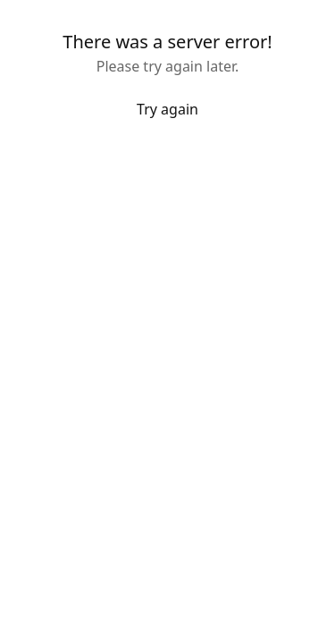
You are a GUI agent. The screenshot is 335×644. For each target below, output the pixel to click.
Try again (167, 109)
